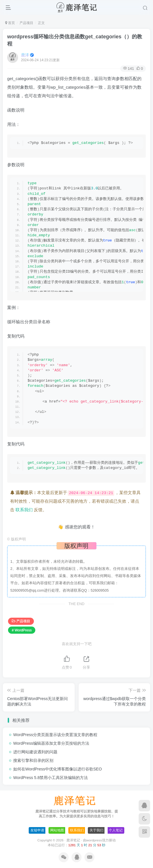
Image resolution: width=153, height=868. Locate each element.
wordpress (94, 840)
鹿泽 (25, 55)
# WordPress (22, 630)
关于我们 (96, 830)
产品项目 (26, 23)
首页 (10, 23)
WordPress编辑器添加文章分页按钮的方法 (51, 743)
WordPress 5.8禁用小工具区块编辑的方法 (51, 778)
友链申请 (37, 830)
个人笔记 (116, 830)
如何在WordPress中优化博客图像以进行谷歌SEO (58, 769)
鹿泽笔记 (73, 840)
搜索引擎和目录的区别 (33, 760)
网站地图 (57, 830)
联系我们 (24, 510)
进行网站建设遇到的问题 (35, 752)
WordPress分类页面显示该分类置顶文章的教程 (55, 735)
